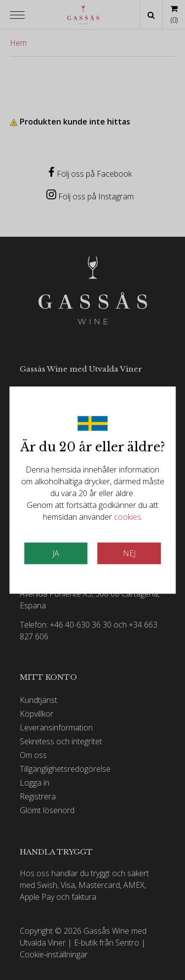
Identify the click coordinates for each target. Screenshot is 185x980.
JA (56, 553)
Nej (129, 553)
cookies (128, 517)
